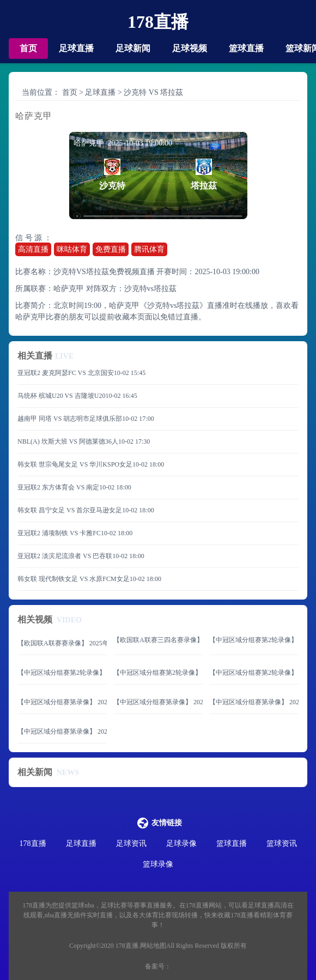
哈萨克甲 (69, 289)
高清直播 (33, 249)
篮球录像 (158, 864)
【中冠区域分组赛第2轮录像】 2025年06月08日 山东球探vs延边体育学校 (254, 640)
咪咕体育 (72, 249)
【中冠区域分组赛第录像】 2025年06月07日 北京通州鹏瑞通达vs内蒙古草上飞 (62, 702)
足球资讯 (131, 843)
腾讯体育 (149, 249)
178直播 (158, 22)
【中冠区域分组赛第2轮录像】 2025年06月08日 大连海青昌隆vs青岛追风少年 (158, 673)
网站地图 (153, 946)
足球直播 (76, 48)
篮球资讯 (282, 843)
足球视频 (190, 48)
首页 (28, 48)
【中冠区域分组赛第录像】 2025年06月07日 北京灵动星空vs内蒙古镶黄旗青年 (158, 702)
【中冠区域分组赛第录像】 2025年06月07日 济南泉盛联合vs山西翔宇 (254, 702)
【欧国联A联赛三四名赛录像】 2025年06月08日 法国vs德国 (158, 640)
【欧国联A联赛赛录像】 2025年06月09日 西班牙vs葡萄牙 (62, 643)
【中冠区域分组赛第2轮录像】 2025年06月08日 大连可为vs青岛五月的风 (254, 673)
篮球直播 (246, 48)
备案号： (158, 966)
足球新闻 (133, 48)
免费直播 (111, 249)
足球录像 (181, 843)
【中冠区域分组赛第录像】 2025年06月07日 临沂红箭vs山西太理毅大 (62, 731)
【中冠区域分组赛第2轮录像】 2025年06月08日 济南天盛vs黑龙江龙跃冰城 (62, 673)
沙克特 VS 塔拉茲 (153, 92)
